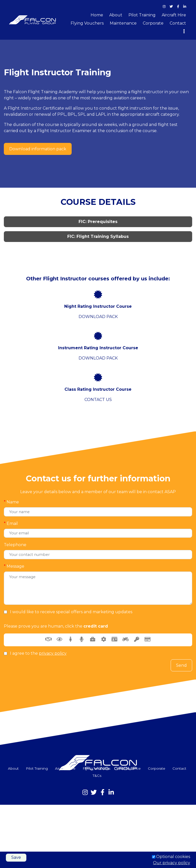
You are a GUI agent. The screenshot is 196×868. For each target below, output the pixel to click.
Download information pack (38, 149)
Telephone (15, 545)
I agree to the (38, 653)
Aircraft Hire (174, 15)
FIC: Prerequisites (98, 222)
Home (97, 15)
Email (11, 524)
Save (16, 857)
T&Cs (97, 776)
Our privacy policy (172, 863)
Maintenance (123, 23)
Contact (178, 23)
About (116, 15)
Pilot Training (142, 15)
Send (181, 665)
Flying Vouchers (87, 23)
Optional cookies (173, 857)
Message (14, 566)
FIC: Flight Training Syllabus (98, 236)
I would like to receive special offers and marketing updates (71, 612)
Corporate (153, 23)
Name (11, 502)
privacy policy (53, 653)
